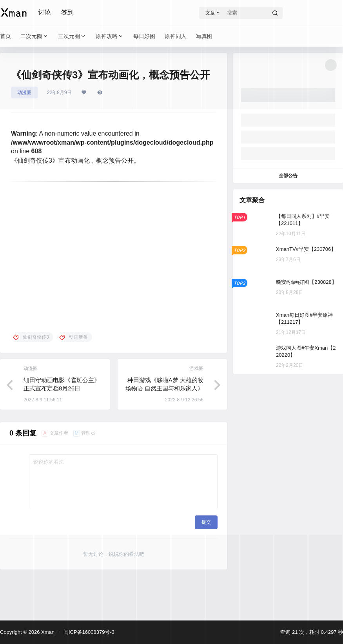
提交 (206, 522)
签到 (67, 12)
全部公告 (288, 176)
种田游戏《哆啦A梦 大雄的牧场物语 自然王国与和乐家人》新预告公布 (164, 388)
